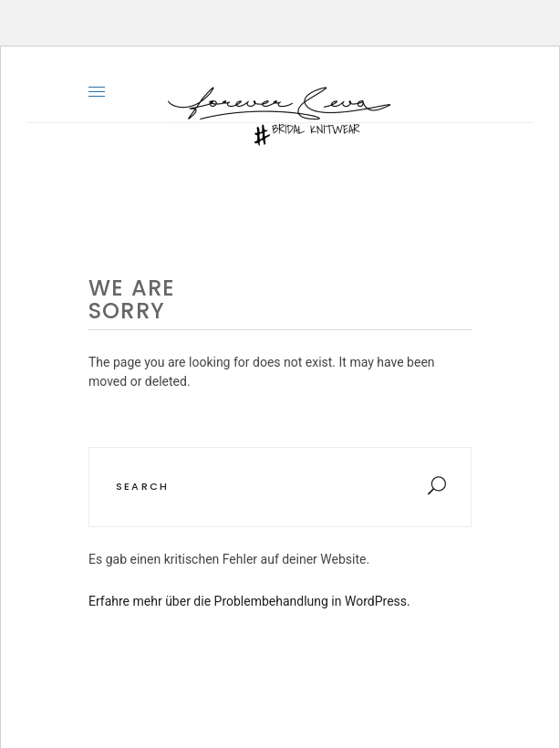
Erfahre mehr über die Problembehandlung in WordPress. (249, 601)
